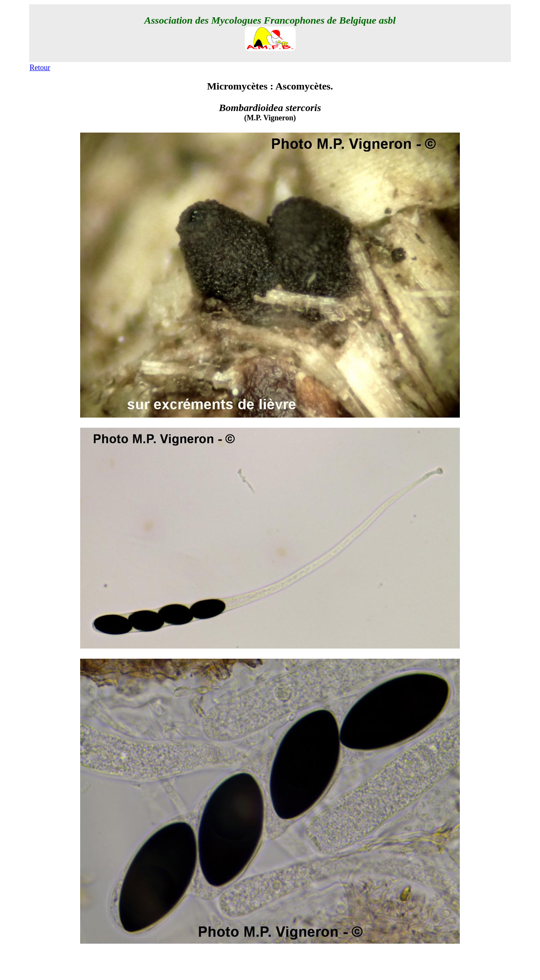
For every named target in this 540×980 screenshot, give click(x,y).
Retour (40, 68)
